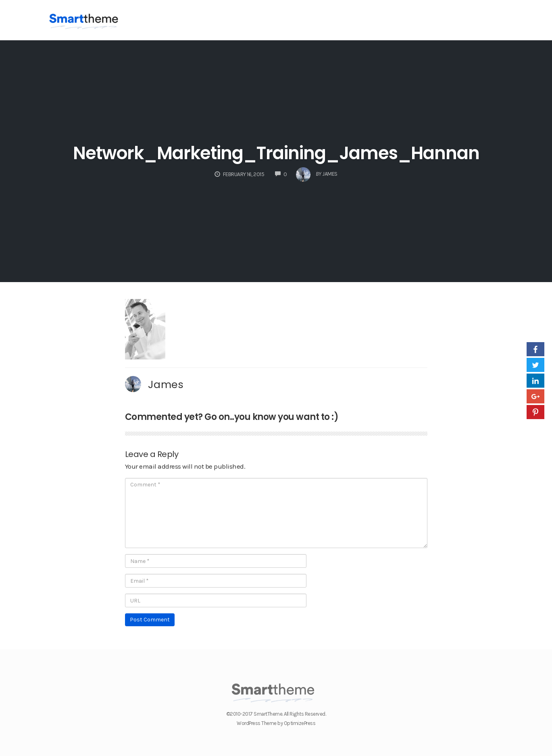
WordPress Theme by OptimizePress (276, 723)
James (166, 384)
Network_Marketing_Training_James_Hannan (276, 153)
